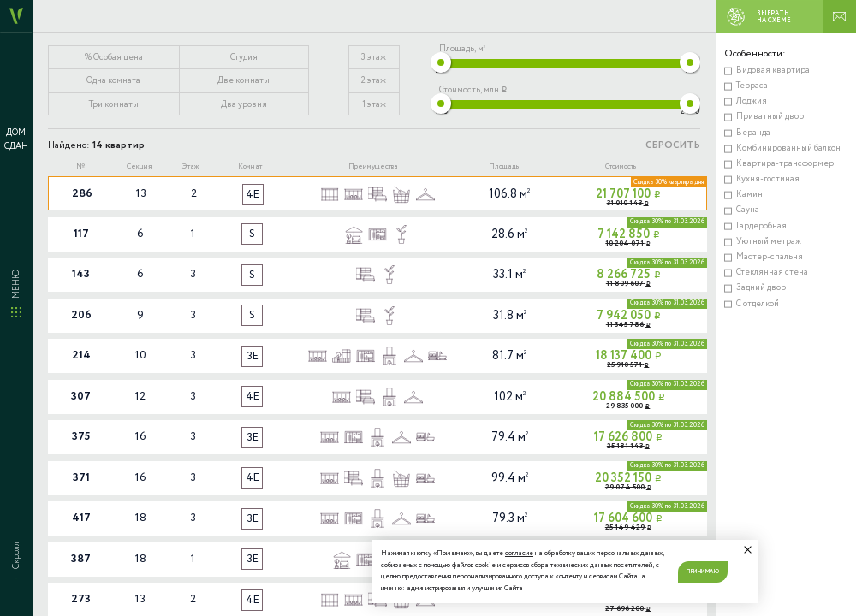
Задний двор (761, 288)
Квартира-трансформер (785, 164)
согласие (519, 554)
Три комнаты (114, 105)
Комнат (250, 166)
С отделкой (758, 304)
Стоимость (621, 166)
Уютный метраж (769, 242)
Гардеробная (761, 226)
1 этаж (374, 105)
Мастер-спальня (770, 257)
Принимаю (703, 572)
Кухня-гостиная (768, 179)
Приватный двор (770, 117)
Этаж (191, 166)
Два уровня (244, 105)
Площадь (504, 166)
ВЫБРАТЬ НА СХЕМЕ (755, 16)
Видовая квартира (773, 71)
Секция (140, 166)
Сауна (748, 210)
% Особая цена (114, 58)
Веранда (753, 133)
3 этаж (374, 58)
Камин (749, 195)
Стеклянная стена (772, 272)
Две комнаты (244, 81)
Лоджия (752, 101)
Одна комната (113, 81)
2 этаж (374, 81)
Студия (244, 58)
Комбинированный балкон (788, 148)
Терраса (752, 86)
